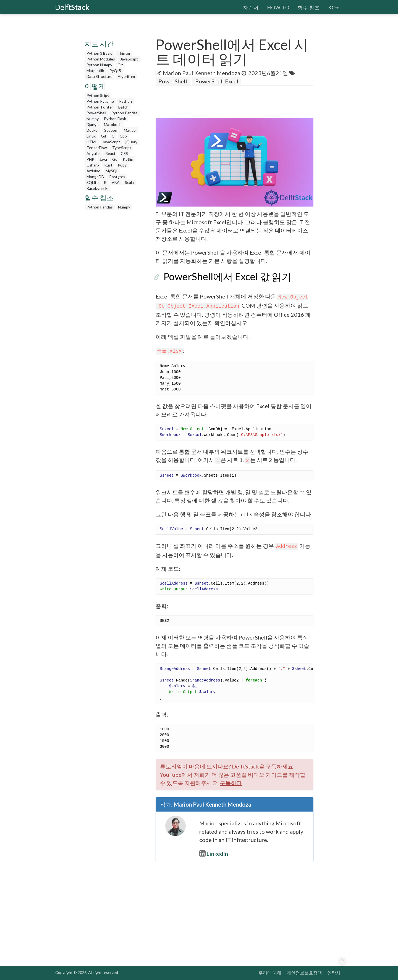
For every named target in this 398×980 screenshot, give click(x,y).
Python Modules (101, 59)
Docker (93, 130)
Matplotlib (95, 71)
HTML (92, 142)
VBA (116, 182)
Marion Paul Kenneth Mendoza (201, 73)
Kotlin (128, 159)
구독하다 (231, 783)
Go (115, 159)
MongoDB (95, 177)
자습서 (251, 7)
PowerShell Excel (217, 81)
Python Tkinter (100, 107)
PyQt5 (115, 71)
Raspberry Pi (97, 188)
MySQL (112, 171)
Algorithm (126, 76)
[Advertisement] (113, 296)
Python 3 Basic (99, 53)
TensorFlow (97, 148)
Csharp (93, 165)
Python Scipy (98, 95)
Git (120, 65)
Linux (91, 136)
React (110, 153)
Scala (129, 182)
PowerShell (96, 113)
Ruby (122, 165)
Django (93, 124)
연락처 (334, 973)
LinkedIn (214, 854)
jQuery (131, 142)
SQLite (93, 182)
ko (333, 7)
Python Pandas (125, 113)
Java (103, 159)
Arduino (93, 171)
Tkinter (124, 53)
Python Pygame (100, 101)
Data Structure (99, 76)
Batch (123, 107)
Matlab (130, 130)
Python (125, 101)
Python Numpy (99, 65)
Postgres (117, 177)
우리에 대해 (270, 973)
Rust (108, 165)
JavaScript (129, 59)
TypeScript (122, 148)
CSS (124, 153)
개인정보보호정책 (304, 973)
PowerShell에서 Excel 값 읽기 (220, 276)
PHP (90, 159)
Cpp (123, 136)
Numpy (93, 119)
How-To (278, 7)
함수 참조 (309, 7)
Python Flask (115, 119)
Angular (93, 153)
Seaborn (111, 130)
